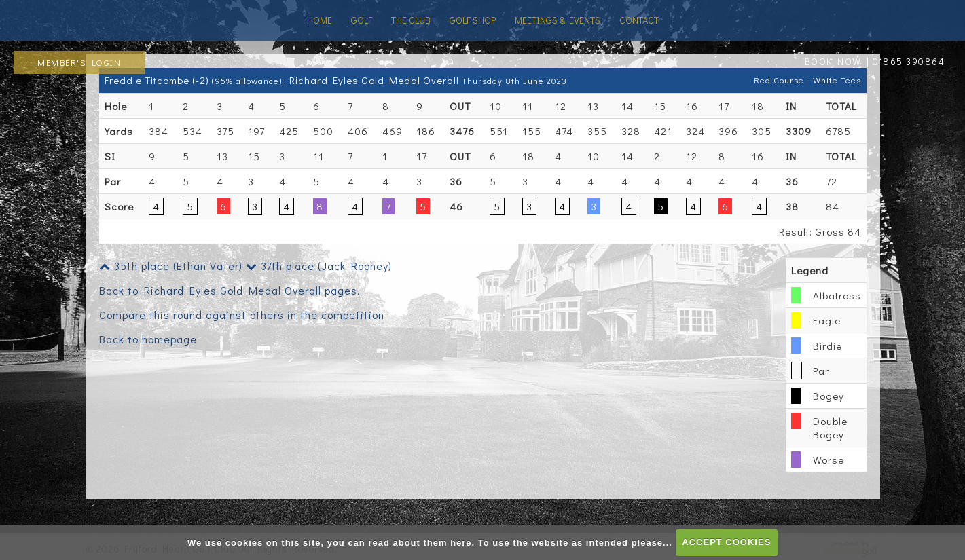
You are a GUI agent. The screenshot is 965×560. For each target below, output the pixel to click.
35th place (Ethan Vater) (171, 266)
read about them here (420, 542)
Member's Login (79, 62)
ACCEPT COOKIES (726, 542)
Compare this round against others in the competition (242, 315)
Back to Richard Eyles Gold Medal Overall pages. (230, 290)
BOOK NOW (833, 61)
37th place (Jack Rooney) (319, 266)
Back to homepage (148, 339)
